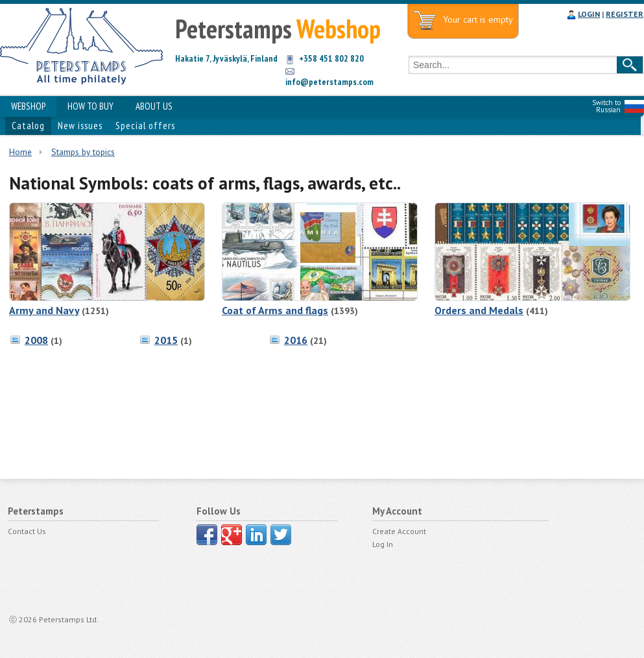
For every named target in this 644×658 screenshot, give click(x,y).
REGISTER (625, 14)
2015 (166, 340)
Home (20, 152)
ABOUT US (154, 106)
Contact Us (27, 531)
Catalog (28, 126)
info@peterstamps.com (329, 82)
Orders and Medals (479, 310)
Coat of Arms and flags (275, 310)
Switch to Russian (606, 106)
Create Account (399, 531)
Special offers (145, 126)
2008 (36, 340)
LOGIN (589, 14)
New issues (80, 126)
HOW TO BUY (90, 106)
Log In (383, 544)
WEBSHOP (28, 106)
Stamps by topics (83, 152)
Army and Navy (44, 310)
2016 (296, 340)
